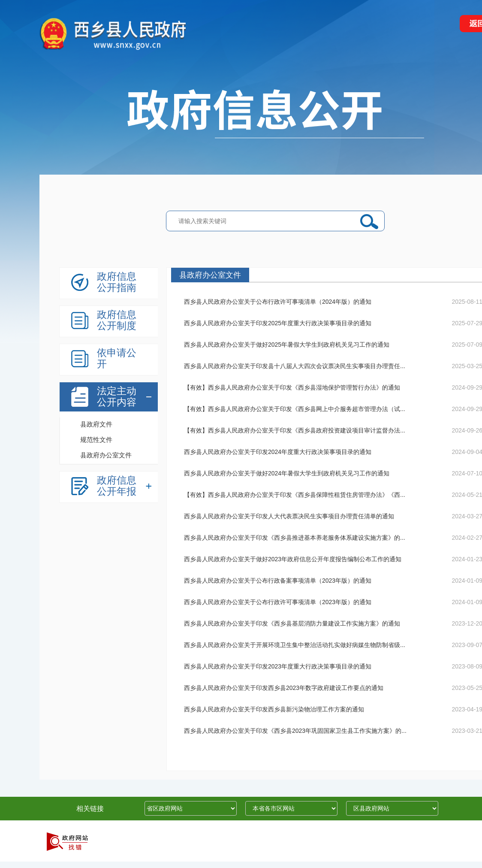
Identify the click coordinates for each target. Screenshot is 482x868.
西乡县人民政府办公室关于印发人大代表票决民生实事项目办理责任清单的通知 (289, 516)
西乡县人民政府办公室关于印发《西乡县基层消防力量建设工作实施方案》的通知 (292, 623)
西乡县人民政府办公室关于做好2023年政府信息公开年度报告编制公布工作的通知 (293, 559)
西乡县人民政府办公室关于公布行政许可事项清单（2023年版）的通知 (278, 602)
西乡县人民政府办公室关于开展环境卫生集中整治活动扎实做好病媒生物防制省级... (295, 645)
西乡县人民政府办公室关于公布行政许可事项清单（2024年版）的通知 (278, 302)
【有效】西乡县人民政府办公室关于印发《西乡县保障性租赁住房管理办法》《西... (295, 495)
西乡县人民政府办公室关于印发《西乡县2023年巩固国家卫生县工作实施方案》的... (295, 731)
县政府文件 (96, 424)
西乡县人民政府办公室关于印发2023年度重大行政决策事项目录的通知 (278, 666)
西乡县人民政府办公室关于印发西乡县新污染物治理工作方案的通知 (274, 709)
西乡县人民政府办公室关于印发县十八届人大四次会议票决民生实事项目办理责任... (295, 366)
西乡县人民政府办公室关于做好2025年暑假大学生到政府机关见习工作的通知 (287, 345)
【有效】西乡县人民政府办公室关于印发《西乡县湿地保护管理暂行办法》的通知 (292, 387)
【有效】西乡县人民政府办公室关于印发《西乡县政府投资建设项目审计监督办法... (295, 430)
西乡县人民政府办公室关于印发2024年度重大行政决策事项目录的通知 (278, 452)
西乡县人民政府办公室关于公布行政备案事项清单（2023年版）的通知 (278, 581)
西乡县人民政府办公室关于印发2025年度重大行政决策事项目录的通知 (278, 323)
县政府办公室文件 (106, 455)
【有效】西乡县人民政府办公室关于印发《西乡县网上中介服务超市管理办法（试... (295, 409)
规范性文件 (96, 440)
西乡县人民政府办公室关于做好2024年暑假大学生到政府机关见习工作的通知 (287, 473)
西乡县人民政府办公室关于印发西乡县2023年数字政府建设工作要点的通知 (284, 688)
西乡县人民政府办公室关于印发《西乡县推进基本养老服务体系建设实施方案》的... (295, 538)
